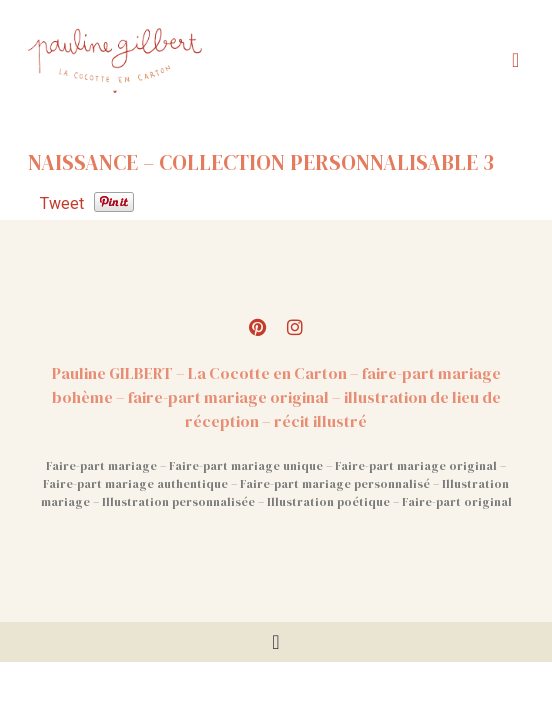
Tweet (62, 203)
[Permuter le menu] (275, 642)
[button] (515, 60)
